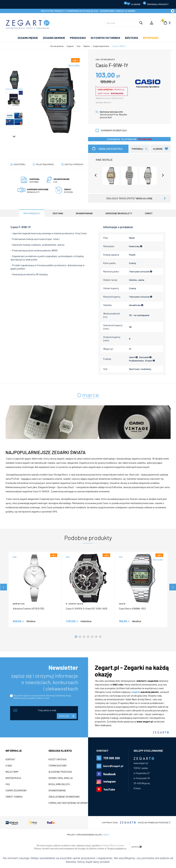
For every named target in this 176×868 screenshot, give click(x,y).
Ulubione (132, 4)
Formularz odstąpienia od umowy (68, 803)
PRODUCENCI (78, 38)
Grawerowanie (57, 790)
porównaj (138, 149)
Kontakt (10, 759)
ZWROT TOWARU (14, 797)
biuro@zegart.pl (113, 766)
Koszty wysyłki (57, 759)
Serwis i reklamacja (61, 778)
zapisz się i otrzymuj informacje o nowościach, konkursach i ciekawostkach (45, 682)
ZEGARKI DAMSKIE (54, 38)
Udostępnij (19, 164)
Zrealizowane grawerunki (64, 797)
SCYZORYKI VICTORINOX (105, 38)
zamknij (137, 847)
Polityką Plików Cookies (113, 845)
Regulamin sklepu (59, 784)
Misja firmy (12, 772)
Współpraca (13, 778)
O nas (9, 766)
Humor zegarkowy (16, 790)
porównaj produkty (156, 3)
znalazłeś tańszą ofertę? (129, 198)
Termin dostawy (58, 766)
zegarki (136, 692)
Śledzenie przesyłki (60, 772)
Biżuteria (132, 38)
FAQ (8, 784)
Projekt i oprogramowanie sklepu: (88, 835)
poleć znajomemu (45, 164)
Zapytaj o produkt (74, 164)
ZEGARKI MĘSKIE (28, 38)
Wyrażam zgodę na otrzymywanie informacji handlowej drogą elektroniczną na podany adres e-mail (42, 697)
